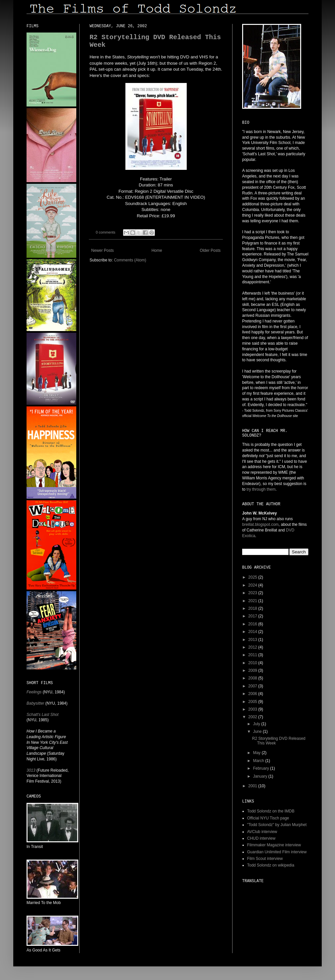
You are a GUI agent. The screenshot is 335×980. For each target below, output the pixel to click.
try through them (261, 489)
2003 (253, 709)
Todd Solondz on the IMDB (271, 811)
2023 (253, 593)
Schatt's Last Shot (42, 715)
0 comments (106, 232)
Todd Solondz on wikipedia (271, 865)
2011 (253, 655)
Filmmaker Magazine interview (274, 845)
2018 (253, 608)
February (262, 768)
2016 (253, 624)
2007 (253, 686)
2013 (253, 640)
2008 (253, 678)
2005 (253, 702)
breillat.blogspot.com (260, 525)
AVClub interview (262, 832)
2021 (253, 601)
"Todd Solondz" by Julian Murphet (277, 825)
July (257, 724)
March (259, 761)
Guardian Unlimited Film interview (277, 852)
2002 (253, 717)
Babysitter (35, 703)
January (261, 776)
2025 (253, 577)
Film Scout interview (265, 859)
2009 (253, 670)
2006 (253, 694)
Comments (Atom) (130, 260)
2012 (253, 647)
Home (157, 250)
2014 (253, 632)
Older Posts (210, 250)
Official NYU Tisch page (268, 818)
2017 (253, 616)
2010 (253, 663)
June (258, 732)
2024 (253, 585)
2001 (253, 786)
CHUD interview (261, 838)
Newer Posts (102, 250)
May (257, 753)
